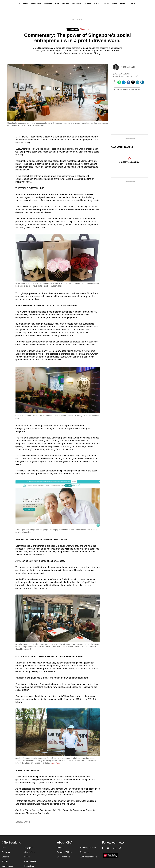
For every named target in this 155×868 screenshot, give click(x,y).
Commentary (77, 14)
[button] (127, 89)
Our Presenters (63, 857)
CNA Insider (29, 852)
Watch (115, 14)
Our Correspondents (88, 857)
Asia (57, 14)
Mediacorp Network (88, 848)
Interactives (29, 866)
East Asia (65, 14)
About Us (61, 848)
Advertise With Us (65, 852)
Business (6, 852)
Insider (88, 14)
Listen (123, 14)
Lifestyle (106, 14)
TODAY (97, 14)
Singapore (48, 14)
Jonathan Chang (128, 67)
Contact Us (84, 852)
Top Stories (24, 14)
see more (56, 763)
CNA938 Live (30, 861)
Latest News (36, 14)
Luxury (27, 857)
